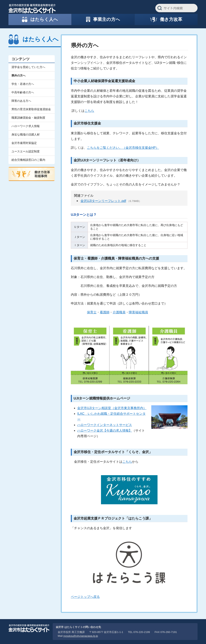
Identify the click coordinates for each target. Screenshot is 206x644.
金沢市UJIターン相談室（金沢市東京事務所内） (112, 408)
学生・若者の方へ (23, 84)
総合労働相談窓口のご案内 (28, 160)
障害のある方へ (21, 101)
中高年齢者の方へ (23, 92)
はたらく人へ (41, 39)
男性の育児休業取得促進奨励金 (31, 109)
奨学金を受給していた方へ (28, 67)
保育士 (92, 312)
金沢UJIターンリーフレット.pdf (103, 201)
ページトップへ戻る (85, 597)
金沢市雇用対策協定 (24, 143)
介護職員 (119, 312)
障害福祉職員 (138, 312)
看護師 (105, 312)
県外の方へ (19, 75)
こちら (89, 111)
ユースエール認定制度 (26, 151)
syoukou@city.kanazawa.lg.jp (81, 636)
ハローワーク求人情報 (26, 126)
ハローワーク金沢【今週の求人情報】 (105, 431)
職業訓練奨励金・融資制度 (28, 118)
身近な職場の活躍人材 (26, 135)
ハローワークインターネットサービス (105, 425)
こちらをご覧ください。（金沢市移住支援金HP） (123, 148)
